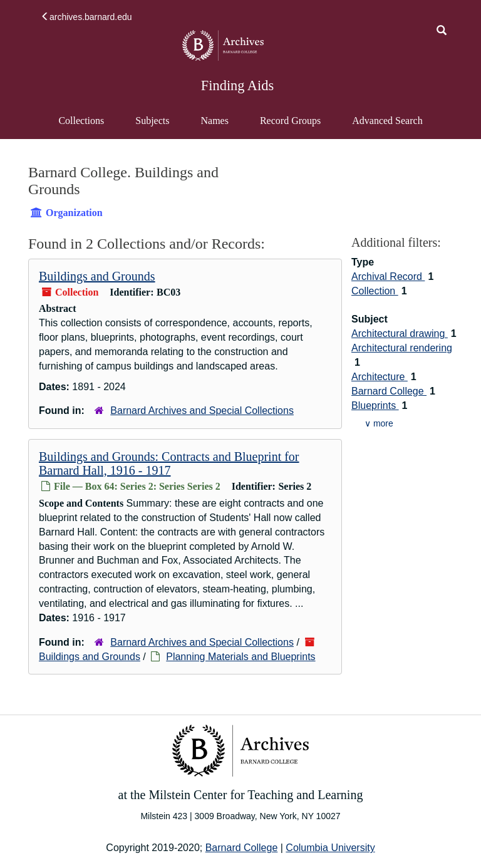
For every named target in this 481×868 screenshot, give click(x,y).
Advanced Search (387, 127)
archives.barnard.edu (86, 17)
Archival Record (388, 276)
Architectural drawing (400, 333)
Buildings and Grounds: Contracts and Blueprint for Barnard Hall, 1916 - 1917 (169, 463)
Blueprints (375, 406)
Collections (81, 121)
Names (214, 121)
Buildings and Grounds (97, 276)
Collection (375, 291)
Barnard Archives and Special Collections (202, 411)
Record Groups (290, 121)
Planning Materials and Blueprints (240, 657)
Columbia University (330, 848)
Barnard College (389, 391)
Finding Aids (237, 85)
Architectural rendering (402, 348)
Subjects (152, 121)
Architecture (380, 377)
